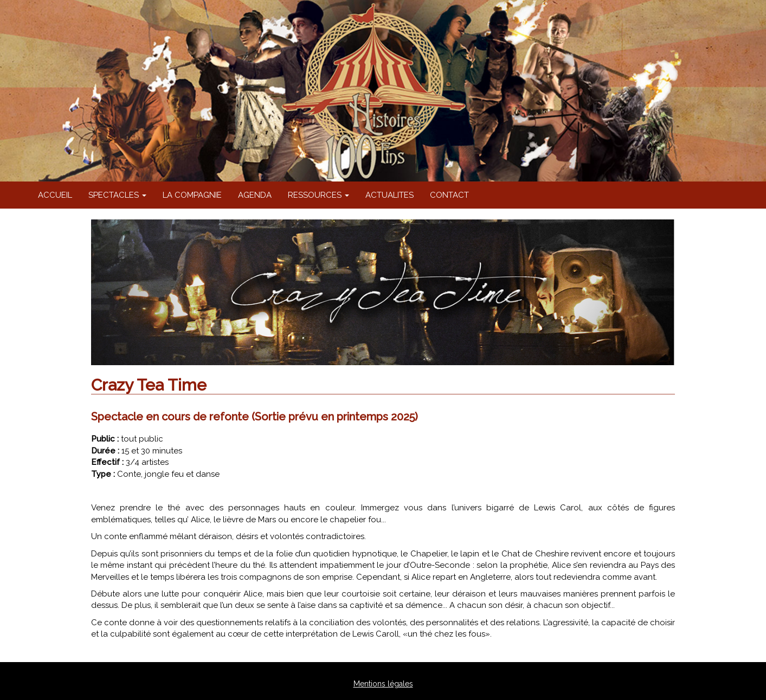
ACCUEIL (55, 195)
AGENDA (255, 195)
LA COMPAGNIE (192, 195)
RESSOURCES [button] (318, 195)
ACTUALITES (390, 195)
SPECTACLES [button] (117, 195)
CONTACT (449, 195)
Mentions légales (383, 684)
